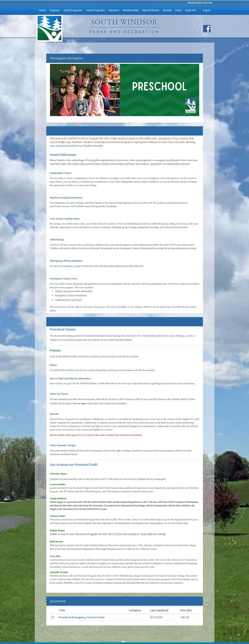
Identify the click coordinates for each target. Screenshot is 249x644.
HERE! (129, 340)
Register (55, 10)
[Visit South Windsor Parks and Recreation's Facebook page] (207, 29)
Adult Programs (73, 10)
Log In (207, 10)
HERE (147, 307)
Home (43, 10)
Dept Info (191, 10)
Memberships (131, 10)
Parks (179, 10)
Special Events (151, 10)
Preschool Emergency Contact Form (82, 617)
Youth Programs (95, 10)
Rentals (167, 10)
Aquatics (114, 10)
